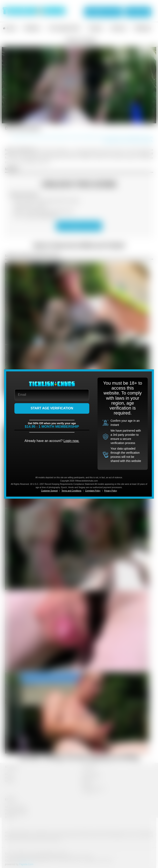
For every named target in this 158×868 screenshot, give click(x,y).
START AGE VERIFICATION (52, 408)
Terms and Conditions (71, 491)
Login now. (71, 441)
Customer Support (49, 491)
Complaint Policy (93, 491)
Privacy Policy (110, 491)
